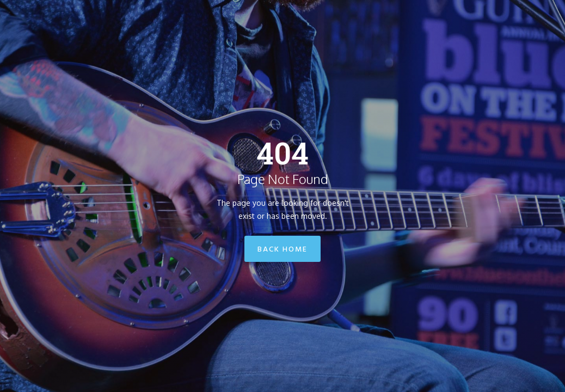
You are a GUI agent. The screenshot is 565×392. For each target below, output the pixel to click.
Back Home (282, 250)
